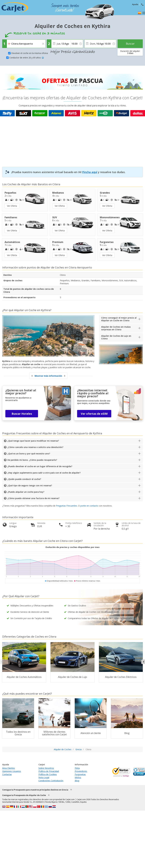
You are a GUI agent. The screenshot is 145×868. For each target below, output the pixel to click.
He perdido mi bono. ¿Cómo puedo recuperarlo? (32, 460)
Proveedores (81, 771)
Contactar (7, 774)
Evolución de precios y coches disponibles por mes (73, 547)
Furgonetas (80, 774)
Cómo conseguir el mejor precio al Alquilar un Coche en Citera (119, 319)
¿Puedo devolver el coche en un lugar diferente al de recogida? (40, 466)
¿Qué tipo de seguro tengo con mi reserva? (30, 485)
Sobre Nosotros (46, 768)
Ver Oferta (12, 206)
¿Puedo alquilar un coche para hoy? (26, 492)
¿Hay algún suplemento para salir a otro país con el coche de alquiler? (44, 473)
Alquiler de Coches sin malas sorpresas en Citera (116, 328)
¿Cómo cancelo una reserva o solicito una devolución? (35, 447)
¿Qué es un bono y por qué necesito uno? (29, 454)
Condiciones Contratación (51, 781)
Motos (78, 777)
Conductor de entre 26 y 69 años (27, 58)
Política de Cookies (48, 774)
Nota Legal (44, 777)
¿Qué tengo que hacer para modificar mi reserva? (33, 441)
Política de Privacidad (49, 771)
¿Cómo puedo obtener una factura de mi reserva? (33, 498)
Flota (77, 768)
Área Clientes (9, 768)
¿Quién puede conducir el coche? (24, 479)
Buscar (130, 44)
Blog (77, 781)
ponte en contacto (89, 506)
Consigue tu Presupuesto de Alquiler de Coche (24, 795)
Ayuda (135, 4)
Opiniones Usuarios (12, 771)
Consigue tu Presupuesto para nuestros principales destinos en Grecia (35, 790)
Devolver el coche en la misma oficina (30, 53)
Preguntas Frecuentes (67, 506)
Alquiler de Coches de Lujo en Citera (116, 337)
